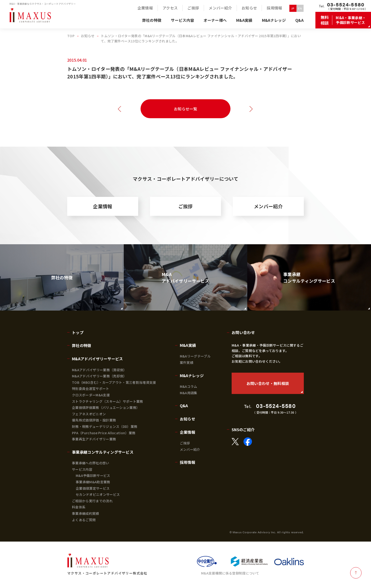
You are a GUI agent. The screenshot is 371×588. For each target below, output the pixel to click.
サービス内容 (82, 469)
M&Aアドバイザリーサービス (97, 359)
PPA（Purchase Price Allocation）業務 (104, 433)
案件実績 (187, 362)
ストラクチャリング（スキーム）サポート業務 (108, 401)
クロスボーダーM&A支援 (91, 395)
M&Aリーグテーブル (195, 356)
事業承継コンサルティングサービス (103, 452)
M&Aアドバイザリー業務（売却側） (99, 376)
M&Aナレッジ (192, 375)
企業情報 (103, 206)
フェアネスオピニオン (89, 414)
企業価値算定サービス (93, 488)
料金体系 (79, 507)
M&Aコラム (189, 386)
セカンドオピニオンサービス (98, 494)
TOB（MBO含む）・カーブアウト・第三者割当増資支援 (114, 382)
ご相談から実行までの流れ (92, 501)
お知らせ (188, 419)
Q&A (184, 406)
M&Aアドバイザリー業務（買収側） (99, 370)
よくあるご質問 (84, 520)
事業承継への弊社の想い (91, 463)
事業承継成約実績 (86, 513)
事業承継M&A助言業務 (93, 482)
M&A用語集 (189, 393)
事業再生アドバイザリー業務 (94, 439)
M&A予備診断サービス (93, 475)
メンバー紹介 (268, 206)
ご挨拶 (186, 206)
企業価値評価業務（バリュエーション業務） (106, 407)
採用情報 (188, 462)
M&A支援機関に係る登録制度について (230, 573)
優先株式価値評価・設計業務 (94, 420)
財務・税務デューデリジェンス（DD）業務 (105, 426)
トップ (78, 332)
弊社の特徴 (82, 345)
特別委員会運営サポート (91, 389)
